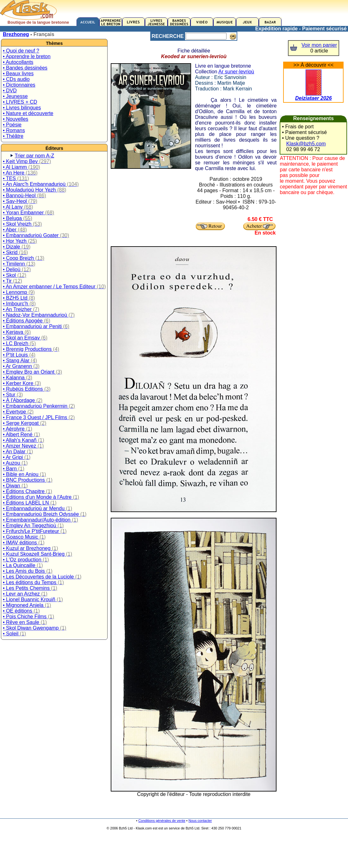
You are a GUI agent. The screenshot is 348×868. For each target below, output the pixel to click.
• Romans (14, 130)
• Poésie (12, 125)
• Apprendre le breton (27, 56)
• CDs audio (16, 79)
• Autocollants (18, 62)
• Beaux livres (18, 73)
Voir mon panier (319, 45)
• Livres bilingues (22, 108)
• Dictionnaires (19, 85)
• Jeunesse (15, 96)
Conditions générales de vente (162, 821)
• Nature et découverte (28, 113)
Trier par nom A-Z (34, 156)
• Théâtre (13, 136)
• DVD (10, 91)
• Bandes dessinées (25, 68)
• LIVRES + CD (20, 102)
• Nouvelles (16, 119)
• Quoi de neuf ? (21, 51)
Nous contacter (200, 821)
